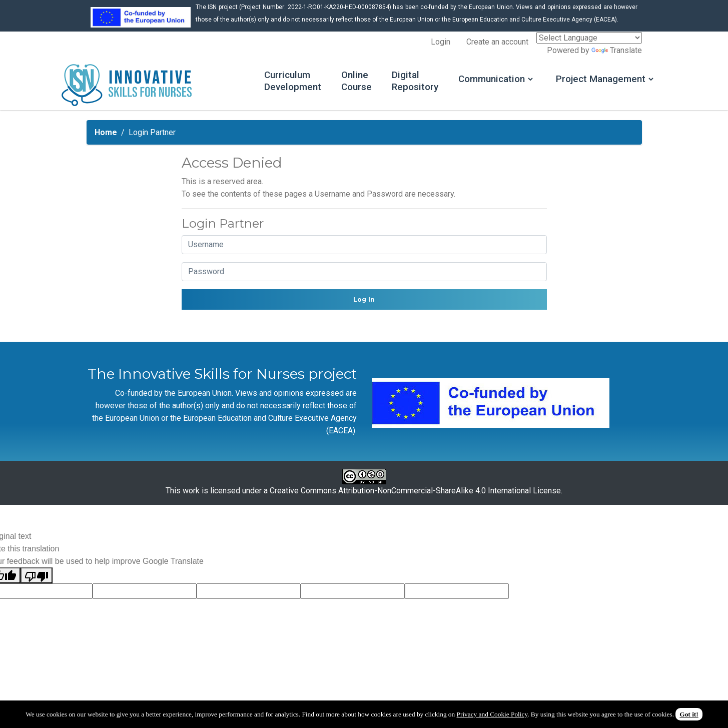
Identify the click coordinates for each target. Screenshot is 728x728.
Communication (470, 80)
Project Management (584, 80)
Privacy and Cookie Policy (492, 714)
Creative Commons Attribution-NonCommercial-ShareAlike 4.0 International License (415, 493)
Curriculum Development (263, 82)
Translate (617, 50)
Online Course (328, 82)
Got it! (689, 714)
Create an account (497, 42)
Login (441, 42)
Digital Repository (389, 82)
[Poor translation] (37, 578)
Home (106, 134)
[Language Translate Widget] (589, 38)
